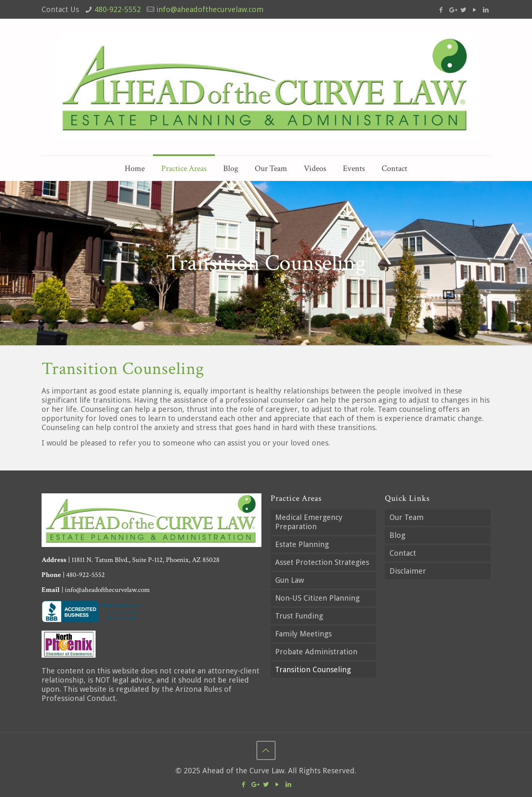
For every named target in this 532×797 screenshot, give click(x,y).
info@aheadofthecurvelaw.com (210, 9)
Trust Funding (299, 616)
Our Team (406, 517)
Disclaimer (408, 571)
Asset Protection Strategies (322, 562)
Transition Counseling (313, 670)
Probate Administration (316, 652)
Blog (397, 535)
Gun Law (289, 580)
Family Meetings (303, 634)
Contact (403, 553)
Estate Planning (302, 544)
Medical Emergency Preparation (309, 522)
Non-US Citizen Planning (317, 598)
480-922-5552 (118, 9)
